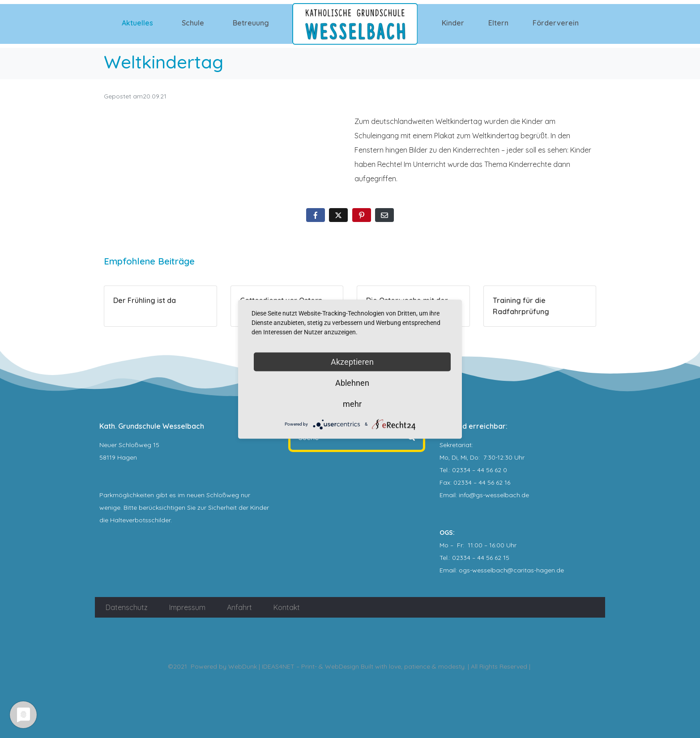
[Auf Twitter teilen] (338, 215)
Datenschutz (127, 607)
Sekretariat (456, 445)
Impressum (187, 607)
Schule (193, 23)
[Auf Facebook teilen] (316, 215)
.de (559, 570)
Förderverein (556, 23)
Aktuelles (137, 23)
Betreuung (251, 23)
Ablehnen (352, 382)
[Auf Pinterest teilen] (362, 215)
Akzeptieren (352, 361)
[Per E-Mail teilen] (384, 215)
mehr (352, 403)
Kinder (453, 23)
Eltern (498, 23)
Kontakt (287, 607)
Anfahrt (239, 607)
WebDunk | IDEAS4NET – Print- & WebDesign (294, 666)
